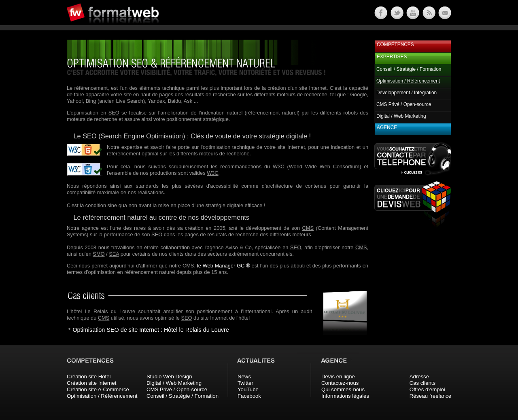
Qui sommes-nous (343, 389)
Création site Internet (91, 383)
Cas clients (423, 383)
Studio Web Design (169, 377)
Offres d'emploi (427, 389)
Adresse (419, 377)
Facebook (249, 396)
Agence (387, 127)
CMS (308, 228)
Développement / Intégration (407, 93)
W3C (278, 167)
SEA (114, 254)
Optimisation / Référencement (102, 396)
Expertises (392, 57)
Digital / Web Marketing (401, 116)
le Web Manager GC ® (224, 266)
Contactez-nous (340, 383)
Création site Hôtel (89, 377)
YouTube (248, 389)
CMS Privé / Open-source (404, 104)
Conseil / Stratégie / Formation (409, 69)
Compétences (395, 45)
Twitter (245, 383)
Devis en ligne (338, 377)
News (244, 377)
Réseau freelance (430, 396)
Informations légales (345, 396)
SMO (99, 254)
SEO (114, 113)
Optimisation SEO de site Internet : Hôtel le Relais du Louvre (151, 330)
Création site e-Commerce (98, 389)
